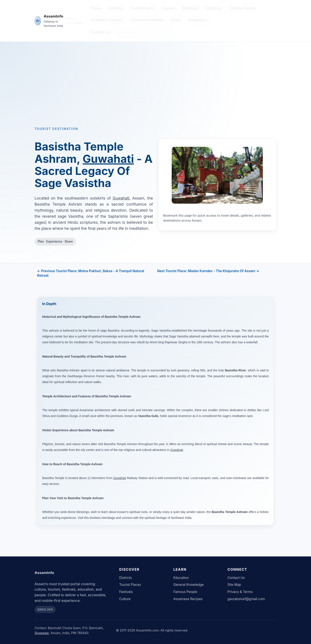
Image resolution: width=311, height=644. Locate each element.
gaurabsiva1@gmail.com (246, 599)
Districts (116, 8)
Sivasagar (42, 633)
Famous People (243, 8)
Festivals (190, 8)
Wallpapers (198, 20)
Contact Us (100, 32)
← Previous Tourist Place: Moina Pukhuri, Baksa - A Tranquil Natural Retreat (91, 273)
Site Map (234, 585)
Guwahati (108, 159)
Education (214, 8)
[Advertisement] (155, 91)
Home (96, 8)
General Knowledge (147, 20)
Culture (169, 8)
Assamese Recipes (107, 20)
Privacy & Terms (240, 592)
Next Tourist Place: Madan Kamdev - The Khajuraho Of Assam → (208, 271)
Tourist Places (143, 8)
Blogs (176, 20)
